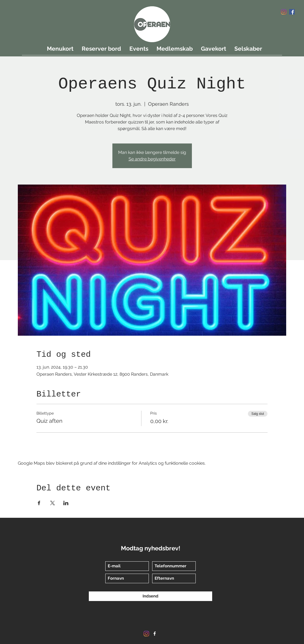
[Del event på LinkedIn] (66, 503)
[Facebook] (292, 12)
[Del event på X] (52, 503)
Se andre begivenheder (152, 159)
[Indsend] (150, 596)
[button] (282, 28)
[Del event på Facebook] (39, 503)
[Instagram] (284, 12)
